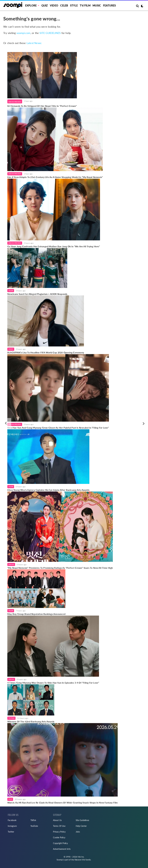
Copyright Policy (60, 843)
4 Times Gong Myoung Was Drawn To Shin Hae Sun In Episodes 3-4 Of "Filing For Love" (53, 683)
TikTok (33, 820)
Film (10, 799)
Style (74, 5)
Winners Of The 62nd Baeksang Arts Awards (31, 721)
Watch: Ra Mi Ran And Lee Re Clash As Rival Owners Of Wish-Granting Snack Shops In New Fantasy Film (63, 803)
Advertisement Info (62, 849)
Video (54, 5)
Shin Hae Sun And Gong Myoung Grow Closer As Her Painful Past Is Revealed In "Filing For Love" (58, 428)
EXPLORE (31, 5)
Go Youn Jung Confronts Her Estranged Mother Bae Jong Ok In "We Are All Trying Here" (54, 246)
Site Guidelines (82, 820)
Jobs (78, 832)
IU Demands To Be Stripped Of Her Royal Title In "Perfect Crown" (42, 106)
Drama (11, 564)
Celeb (64, 5)
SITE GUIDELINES (50, 33)
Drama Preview (15, 102)
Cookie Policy (59, 837)
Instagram (12, 826)
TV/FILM (85, 5)
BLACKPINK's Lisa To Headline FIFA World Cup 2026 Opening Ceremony (46, 352)
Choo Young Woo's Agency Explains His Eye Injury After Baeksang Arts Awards (48, 490)
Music (97, 5)
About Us (57, 820)
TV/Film (11, 718)
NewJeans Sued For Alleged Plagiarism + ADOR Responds (37, 294)
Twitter (11, 832)
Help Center (81, 826)
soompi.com (23, 33)
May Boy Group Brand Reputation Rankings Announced (36, 614)
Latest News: (34, 43)
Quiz (45, 5)
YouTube (34, 826)
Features (109, 5)
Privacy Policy (59, 832)
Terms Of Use (59, 826)
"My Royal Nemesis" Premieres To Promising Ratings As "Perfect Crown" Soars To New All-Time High (60, 568)
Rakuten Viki (80, 860)
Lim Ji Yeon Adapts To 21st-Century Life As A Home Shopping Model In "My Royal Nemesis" (55, 177)
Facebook (12, 820)
